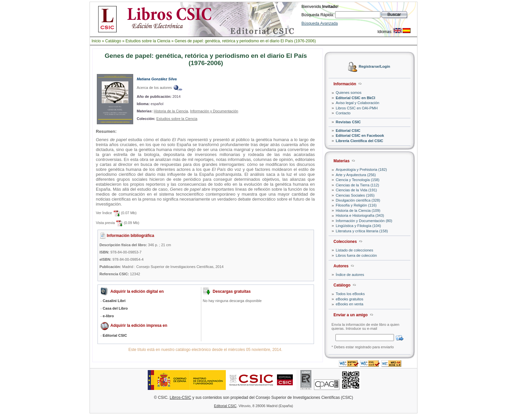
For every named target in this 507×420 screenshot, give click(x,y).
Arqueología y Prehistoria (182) (361, 170)
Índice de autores (350, 275)
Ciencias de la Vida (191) (356, 190)
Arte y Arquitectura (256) (356, 175)
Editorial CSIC (348, 131)
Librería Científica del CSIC (360, 141)
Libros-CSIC (180, 398)
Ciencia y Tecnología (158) (358, 180)
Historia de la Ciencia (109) (358, 210)
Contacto (343, 113)
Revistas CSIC (348, 122)
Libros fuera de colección (356, 255)
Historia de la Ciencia (171, 111)
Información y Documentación (214, 111)
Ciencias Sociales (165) (355, 195)
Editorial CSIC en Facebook (360, 135)
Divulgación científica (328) (358, 200)
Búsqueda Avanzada (320, 23)
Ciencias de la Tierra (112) (357, 185)
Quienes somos (349, 93)
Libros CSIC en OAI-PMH (357, 108)
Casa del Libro (115, 308)
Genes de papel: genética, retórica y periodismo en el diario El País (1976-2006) (245, 41)
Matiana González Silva (157, 79)
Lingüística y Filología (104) (358, 226)
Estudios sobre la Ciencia (148, 41)
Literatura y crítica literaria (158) (362, 231)
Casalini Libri (114, 301)
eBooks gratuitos (350, 299)
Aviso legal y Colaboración (358, 103)
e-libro (108, 316)
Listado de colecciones (354, 250)
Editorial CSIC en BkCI (355, 98)
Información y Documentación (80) (364, 221)
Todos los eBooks (350, 294)
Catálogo (113, 41)
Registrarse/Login (374, 67)
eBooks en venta (350, 304)
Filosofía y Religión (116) (356, 205)
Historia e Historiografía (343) (360, 215)
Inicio (96, 41)
